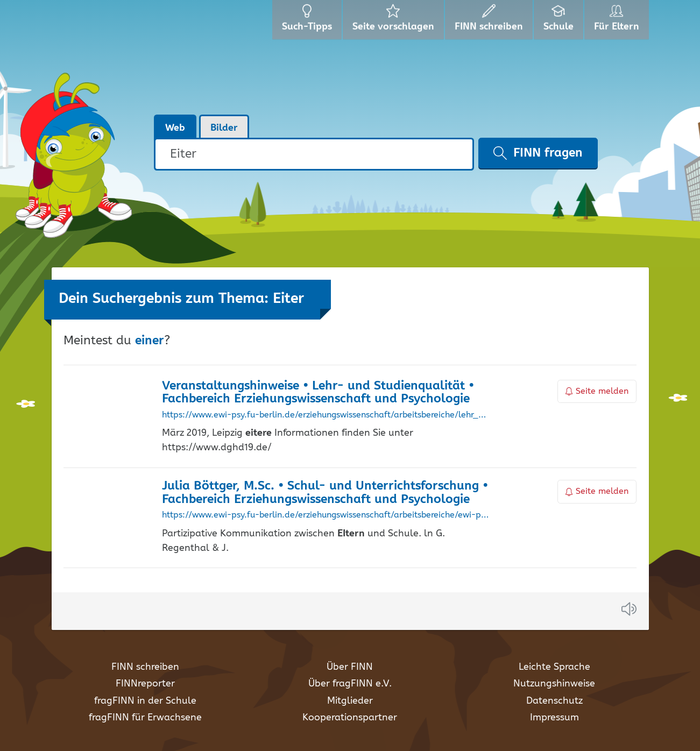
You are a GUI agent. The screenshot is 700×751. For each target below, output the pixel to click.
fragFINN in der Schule (145, 701)
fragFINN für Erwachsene (145, 718)
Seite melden (597, 391)
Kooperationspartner (350, 718)
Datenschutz (554, 701)
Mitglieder (350, 701)
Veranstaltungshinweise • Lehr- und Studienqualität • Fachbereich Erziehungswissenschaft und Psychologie (318, 393)
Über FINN (350, 667)
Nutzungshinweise (554, 684)
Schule (560, 22)
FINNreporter (145, 684)
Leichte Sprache (554, 667)
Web (175, 128)
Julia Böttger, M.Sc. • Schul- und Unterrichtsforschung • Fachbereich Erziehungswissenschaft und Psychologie (325, 493)
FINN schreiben (145, 667)
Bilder (224, 128)
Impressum (554, 718)
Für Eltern (618, 22)
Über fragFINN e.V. (350, 684)
